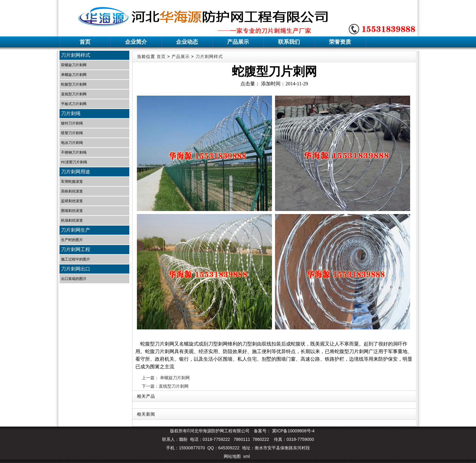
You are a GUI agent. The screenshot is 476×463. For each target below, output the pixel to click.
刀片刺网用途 (76, 172)
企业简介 (136, 42)
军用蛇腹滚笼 (72, 182)
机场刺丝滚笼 (72, 220)
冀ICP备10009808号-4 (293, 431)
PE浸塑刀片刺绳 (74, 162)
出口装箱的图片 (74, 279)
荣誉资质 (340, 42)
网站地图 (232, 456)
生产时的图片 (72, 240)
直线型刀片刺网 (74, 94)
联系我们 (289, 42)
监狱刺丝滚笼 (72, 201)
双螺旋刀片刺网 (74, 65)
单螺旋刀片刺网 (74, 75)
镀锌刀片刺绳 (72, 123)
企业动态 (187, 42)
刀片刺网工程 (76, 249)
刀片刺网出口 (76, 269)
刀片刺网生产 (76, 230)
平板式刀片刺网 (74, 104)
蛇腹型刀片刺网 (74, 84)
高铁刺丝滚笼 (72, 191)
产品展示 (238, 42)
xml (246, 456)
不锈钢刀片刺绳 (74, 152)
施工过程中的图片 (76, 259)
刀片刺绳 (71, 113)
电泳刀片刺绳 (72, 143)
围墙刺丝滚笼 (72, 211)
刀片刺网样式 (76, 55)
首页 (85, 42)
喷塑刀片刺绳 (72, 133)
